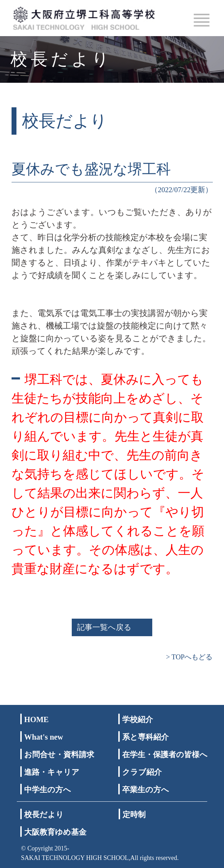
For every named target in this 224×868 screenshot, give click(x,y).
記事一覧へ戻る (104, 627)
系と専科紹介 (145, 737)
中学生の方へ (48, 790)
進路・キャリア (52, 772)
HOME (36, 719)
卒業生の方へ (146, 790)
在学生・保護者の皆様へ (165, 755)
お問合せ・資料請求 (59, 755)
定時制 (134, 815)
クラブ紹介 (142, 772)
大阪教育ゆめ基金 (55, 832)
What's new (44, 737)
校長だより (44, 815)
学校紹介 (138, 719)
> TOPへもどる (189, 657)
